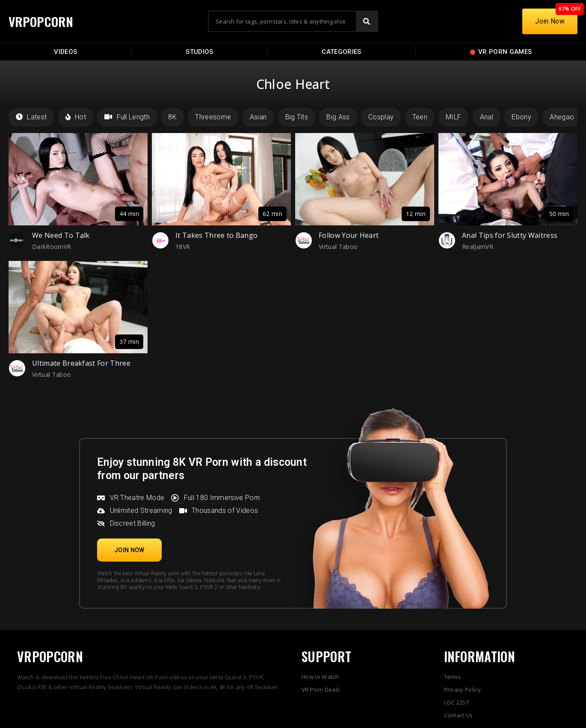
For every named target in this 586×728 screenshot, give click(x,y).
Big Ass (338, 117)
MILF (453, 117)
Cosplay (381, 117)
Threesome (213, 117)
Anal (487, 117)
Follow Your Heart (349, 235)
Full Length (127, 117)
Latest (31, 117)
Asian (258, 117)
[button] (129, 550)
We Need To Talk (61, 235)
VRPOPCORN (41, 21)
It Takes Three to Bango (216, 235)
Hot (76, 117)
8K (172, 117)
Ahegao (562, 117)
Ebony (521, 117)
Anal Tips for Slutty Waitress (510, 235)
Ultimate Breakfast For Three (81, 363)
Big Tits (297, 117)
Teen (420, 117)
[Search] (367, 21)
